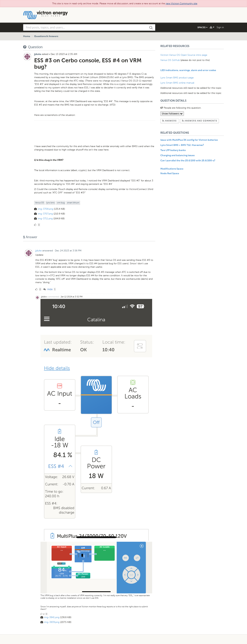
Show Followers (172, 114)
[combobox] (89, 27)
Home (27, 36)
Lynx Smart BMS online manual (177, 83)
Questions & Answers (46, 36)
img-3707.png (45, 214)
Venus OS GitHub (170, 60)
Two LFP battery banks (173, 150)
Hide (48, 289)
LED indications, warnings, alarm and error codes (188, 70)
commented (53, 297)
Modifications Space (172, 169)
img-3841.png (52, 617)
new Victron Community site (181, 4)
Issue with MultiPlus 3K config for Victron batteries (189, 140)
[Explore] (212, 27)
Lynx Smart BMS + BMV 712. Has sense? (182, 145)
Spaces (202, 27)
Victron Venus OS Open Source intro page (184, 55)
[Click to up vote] (41, 614)
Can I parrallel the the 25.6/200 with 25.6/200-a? (188, 161)
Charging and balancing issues (177, 155)
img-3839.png (52, 622)
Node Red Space (170, 173)
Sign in (220, 27)
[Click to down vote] (44, 614)
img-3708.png (45, 209)
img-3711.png (45, 219)
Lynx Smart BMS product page (177, 78)
